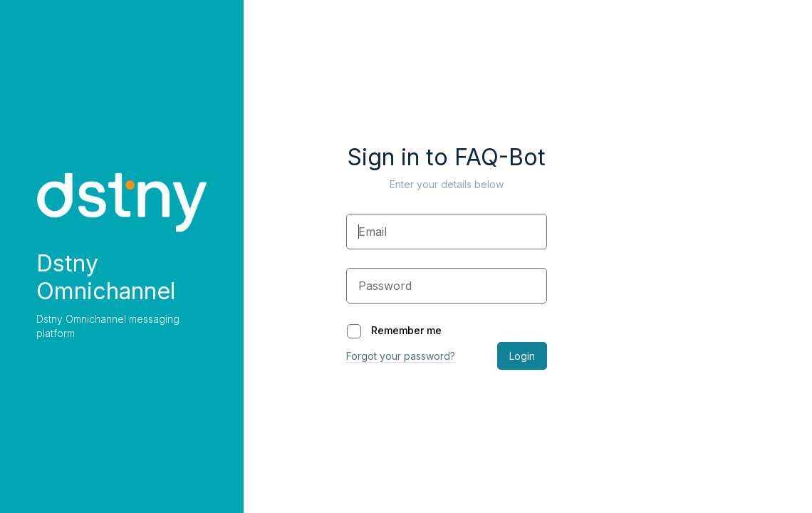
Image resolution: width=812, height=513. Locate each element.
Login (522, 356)
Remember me (394, 330)
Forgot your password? (401, 356)
